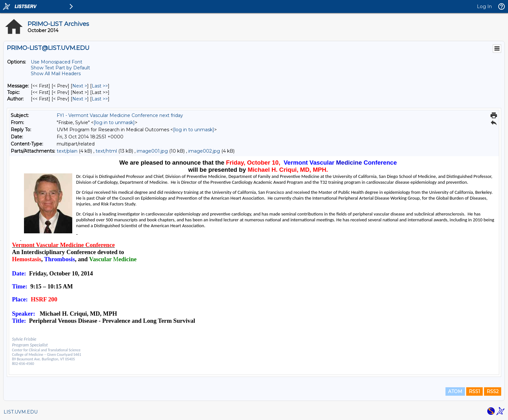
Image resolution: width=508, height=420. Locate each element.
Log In (484, 6)
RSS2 (493, 391)
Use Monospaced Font (57, 62)
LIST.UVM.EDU (21, 412)
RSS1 (474, 391)
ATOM (455, 391)
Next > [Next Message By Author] (80, 99)
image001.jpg (152, 151)
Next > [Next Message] (80, 86)
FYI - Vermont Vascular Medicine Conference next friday (120, 115)
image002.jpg (204, 151)
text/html (106, 151)
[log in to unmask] (114, 122)
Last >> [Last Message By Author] (100, 99)
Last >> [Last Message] (100, 86)
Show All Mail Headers (56, 74)
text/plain (67, 151)
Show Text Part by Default (60, 68)
